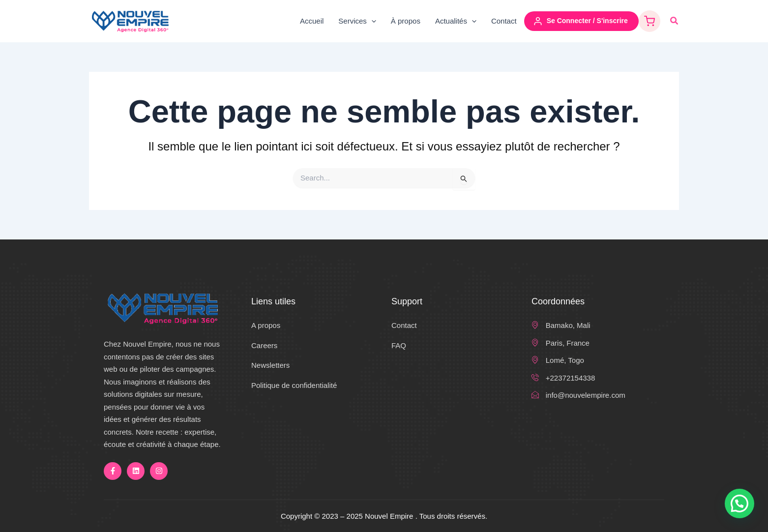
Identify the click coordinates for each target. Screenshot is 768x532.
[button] (675, 21)
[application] (371, 21)
